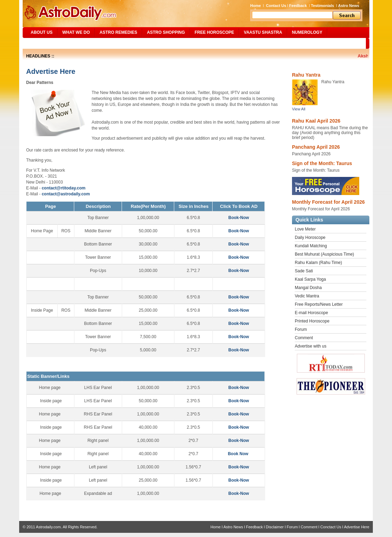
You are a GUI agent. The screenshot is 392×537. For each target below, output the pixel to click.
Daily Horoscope (310, 238)
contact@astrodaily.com (66, 194)
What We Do (76, 32)
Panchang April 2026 (316, 147)
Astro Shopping (166, 32)
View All (299, 109)
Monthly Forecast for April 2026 (328, 202)
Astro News (349, 6)
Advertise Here (357, 527)
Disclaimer (275, 527)
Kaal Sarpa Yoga (310, 279)
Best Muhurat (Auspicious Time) (324, 254)
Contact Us (276, 6)
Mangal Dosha (308, 288)
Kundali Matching (311, 246)
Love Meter (305, 229)
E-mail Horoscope (311, 313)
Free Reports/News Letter (319, 304)
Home (256, 6)
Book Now (238, 454)
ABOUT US (42, 32)
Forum (301, 329)
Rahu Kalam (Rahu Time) (318, 263)
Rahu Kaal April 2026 (316, 121)
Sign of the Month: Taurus (322, 163)
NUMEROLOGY (307, 32)
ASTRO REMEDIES (118, 32)
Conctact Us (331, 527)
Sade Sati (304, 271)
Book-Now (239, 218)
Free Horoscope (214, 32)
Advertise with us (311, 346)
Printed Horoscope (312, 321)
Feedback (298, 6)
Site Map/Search (47, 43)
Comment (304, 338)
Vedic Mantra (307, 296)
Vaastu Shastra (263, 32)
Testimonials (322, 6)
